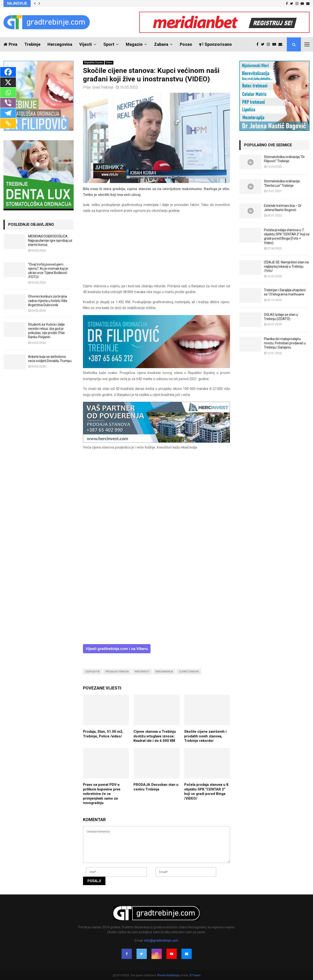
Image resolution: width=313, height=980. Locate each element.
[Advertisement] (156, 251)
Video (109, 63)
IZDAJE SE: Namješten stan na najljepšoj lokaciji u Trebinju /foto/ (286, 266)
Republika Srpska (94, 63)
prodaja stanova (117, 672)
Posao (186, 44)
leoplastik (92, 672)
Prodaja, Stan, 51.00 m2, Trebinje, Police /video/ (103, 734)
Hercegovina (60, 44)
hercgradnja (164, 672)
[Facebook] (8, 72)
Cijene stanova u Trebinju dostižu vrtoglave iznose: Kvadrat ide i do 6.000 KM (155, 736)
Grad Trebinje (103, 87)
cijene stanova (189, 672)
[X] (8, 82)
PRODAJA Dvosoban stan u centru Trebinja (156, 787)
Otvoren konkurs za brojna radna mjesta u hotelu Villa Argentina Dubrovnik (48, 301)
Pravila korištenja (169, 975)
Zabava (161, 44)
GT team (195, 975)
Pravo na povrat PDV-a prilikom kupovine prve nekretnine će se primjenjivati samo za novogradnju (102, 794)
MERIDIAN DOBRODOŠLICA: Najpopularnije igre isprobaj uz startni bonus (50, 241)
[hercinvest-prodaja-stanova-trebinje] (156, 442)
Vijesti (86, 44)
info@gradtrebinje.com (161, 941)
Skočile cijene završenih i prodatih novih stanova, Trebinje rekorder (205, 736)
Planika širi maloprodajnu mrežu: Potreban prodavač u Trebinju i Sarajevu (285, 343)
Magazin (134, 44)
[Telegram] (8, 113)
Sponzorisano (216, 44)
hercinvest (142, 672)
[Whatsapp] (8, 93)
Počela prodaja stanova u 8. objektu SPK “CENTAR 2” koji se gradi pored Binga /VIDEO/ (207, 792)
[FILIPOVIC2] (156, 367)
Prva (10, 44)
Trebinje (32, 44)
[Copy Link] (8, 123)
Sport (109, 44)
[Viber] (8, 103)
